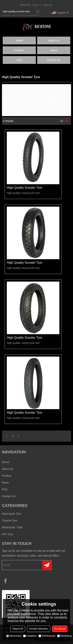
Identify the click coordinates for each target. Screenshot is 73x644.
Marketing (64, 636)
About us (54, 41)
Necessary (14, 636)
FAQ (19, 60)
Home (19, 41)
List (62, 121)
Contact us (54, 60)
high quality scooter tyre (25, 188)
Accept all (60, 629)
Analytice (30, 636)
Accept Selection (39, 629)
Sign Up (47, 5)
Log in (36, 5)
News (54, 50)
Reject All (18, 629)
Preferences (47, 636)
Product (19, 50)
